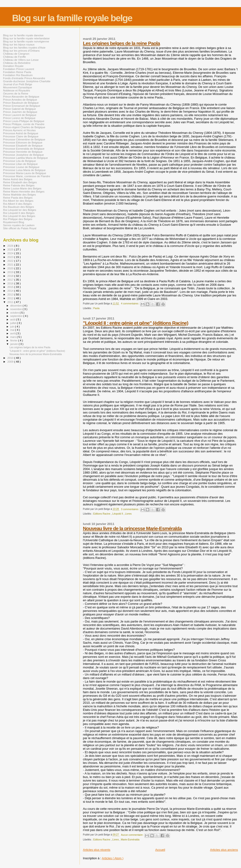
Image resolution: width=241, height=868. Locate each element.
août (13, 319)
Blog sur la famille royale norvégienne (26, 41)
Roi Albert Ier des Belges (18, 201)
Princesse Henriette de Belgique (23, 152)
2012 (11, 298)
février (14, 340)
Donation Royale (13, 66)
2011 (11, 302)
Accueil (160, 850)
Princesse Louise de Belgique (21, 167)
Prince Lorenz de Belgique (19, 118)
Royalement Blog (14, 222)
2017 (11, 280)
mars (14, 337)
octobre (15, 313)
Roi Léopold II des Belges (19, 213)
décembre (17, 306)
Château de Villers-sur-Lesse (21, 60)
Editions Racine (102, 514)
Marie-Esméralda (130, 840)
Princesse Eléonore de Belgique (23, 142)
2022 (11, 261)
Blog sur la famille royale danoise (23, 35)
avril (13, 333)
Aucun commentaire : (133, 835)
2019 (11, 272)
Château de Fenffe (14, 57)
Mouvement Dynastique (18, 87)
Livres (128, 514)
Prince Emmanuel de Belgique (22, 106)
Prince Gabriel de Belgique (19, 109)
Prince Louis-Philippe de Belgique (24, 121)
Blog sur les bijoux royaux (19, 44)
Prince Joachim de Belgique (20, 112)
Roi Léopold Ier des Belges (20, 210)
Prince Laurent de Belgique (20, 115)
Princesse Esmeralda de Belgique (24, 149)
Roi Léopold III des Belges (19, 216)
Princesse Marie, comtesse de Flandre (27, 176)
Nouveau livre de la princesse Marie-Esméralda (132, 528)
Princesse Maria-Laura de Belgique (25, 173)
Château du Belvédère (17, 63)
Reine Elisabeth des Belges (20, 182)
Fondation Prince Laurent (19, 69)
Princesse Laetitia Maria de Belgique (25, 158)
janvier (15, 344)
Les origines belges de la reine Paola (121, 43)
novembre (17, 309)
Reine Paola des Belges (18, 198)
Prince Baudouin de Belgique (21, 103)
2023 (11, 257)
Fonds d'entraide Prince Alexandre (24, 78)
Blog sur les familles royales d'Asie (24, 47)
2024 (11, 253)
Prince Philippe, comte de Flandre (24, 124)
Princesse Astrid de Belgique (21, 133)
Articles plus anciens (224, 850)
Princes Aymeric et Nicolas (19, 130)
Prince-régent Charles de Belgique (24, 127)
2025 (11, 249)
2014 (11, 291)
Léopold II (118, 514)
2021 (11, 264)
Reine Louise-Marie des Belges (22, 188)
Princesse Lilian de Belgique (20, 164)
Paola (96, 308)
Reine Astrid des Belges (18, 179)
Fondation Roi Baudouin (18, 75)
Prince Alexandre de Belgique (21, 96)
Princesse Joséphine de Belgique (23, 155)
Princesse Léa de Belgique (19, 161)
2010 (11, 358)
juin (13, 327)
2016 (11, 283)
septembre (17, 316)
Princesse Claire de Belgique (21, 136)
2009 (11, 362)
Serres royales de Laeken (19, 225)
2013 (11, 294)
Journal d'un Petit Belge (18, 84)
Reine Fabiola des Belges (19, 185)
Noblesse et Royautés (17, 90)
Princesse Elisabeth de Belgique (23, 145)
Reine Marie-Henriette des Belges (24, 191)
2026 (11, 246)
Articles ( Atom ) (113, 858)
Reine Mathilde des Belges (19, 194)
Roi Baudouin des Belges (19, 207)
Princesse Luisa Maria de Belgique (24, 170)
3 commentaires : (131, 509)
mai (13, 330)
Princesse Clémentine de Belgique (24, 139)
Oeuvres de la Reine (16, 93)
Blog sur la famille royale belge (72, 18)
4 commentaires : (131, 304)
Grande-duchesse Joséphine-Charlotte (27, 81)
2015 (11, 287)
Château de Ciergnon (16, 54)
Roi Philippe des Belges (18, 219)
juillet (14, 323)
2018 (11, 276)
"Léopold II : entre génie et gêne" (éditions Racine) (135, 323)
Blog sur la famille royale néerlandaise (26, 38)
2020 (11, 268)
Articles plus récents (96, 850)
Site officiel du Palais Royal (20, 228)
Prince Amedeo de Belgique (20, 100)
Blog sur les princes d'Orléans (21, 51)
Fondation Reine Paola (17, 72)
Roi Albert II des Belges (17, 204)
